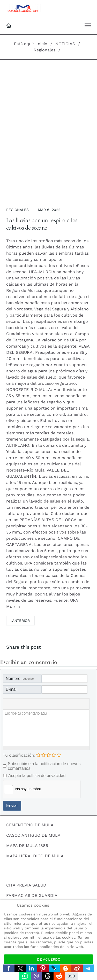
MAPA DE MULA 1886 (27, 846)
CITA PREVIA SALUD (26, 885)
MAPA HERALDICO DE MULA (35, 856)
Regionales (17, 210)
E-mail (12, 689)
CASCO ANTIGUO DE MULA (33, 835)
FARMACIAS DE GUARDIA (32, 895)
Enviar (12, 806)
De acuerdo (49, 959)
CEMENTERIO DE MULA (30, 825)
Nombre (20, 679)
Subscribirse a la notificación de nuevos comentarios (44, 766)
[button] (88, 25)
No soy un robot (28, 789)
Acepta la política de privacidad (37, 776)
